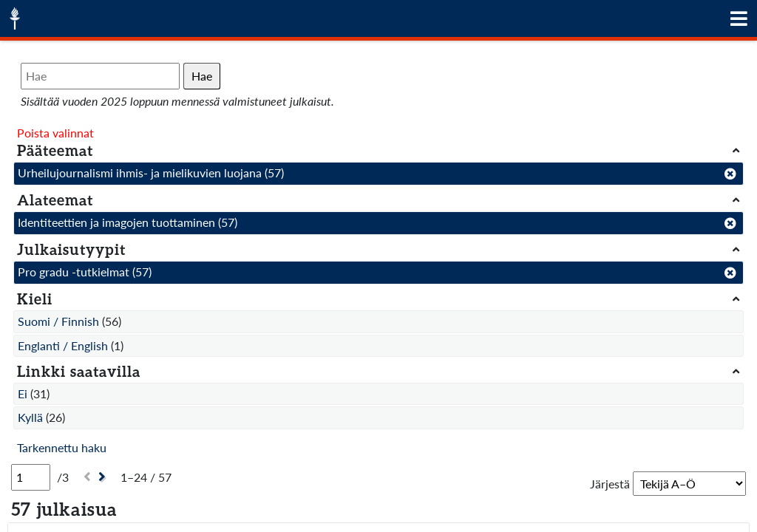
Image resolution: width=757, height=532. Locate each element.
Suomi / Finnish (58, 321)
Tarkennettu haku (62, 447)
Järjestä (610, 484)
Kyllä (30, 417)
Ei (23, 393)
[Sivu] (31, 477)
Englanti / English (63, 345)
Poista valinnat (55, 133)
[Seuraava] (104, 477)
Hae (202, 76)
